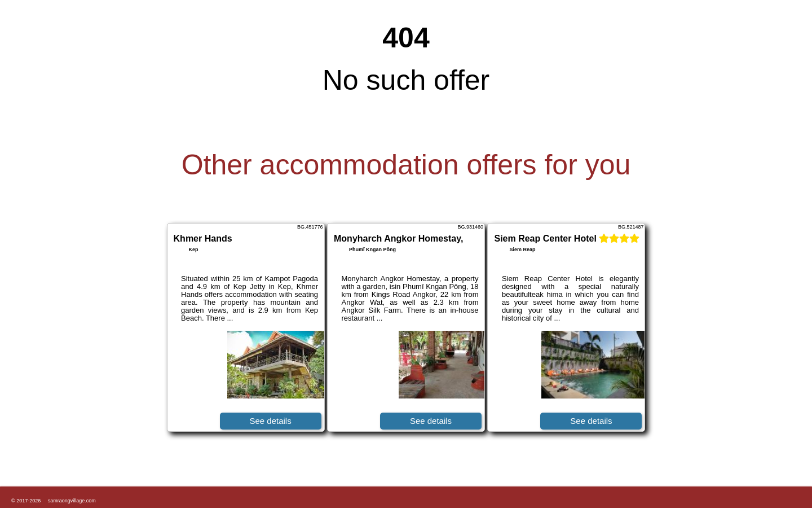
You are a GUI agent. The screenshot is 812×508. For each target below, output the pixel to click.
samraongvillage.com (72, 501)
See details (270, 421)
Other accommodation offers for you (406, 165)
